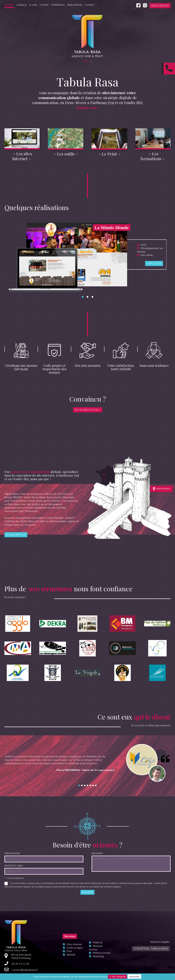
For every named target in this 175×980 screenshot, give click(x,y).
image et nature (93, 785)
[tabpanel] (88, 254)
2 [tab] (87, 297)
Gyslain (82, 785)
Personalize (134, 977)
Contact (90, 5)
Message (97, 853)
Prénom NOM (12, 853)
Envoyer (87, 892)
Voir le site (154, 263)
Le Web (33, 5)
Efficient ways (85, 785)
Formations (58, 5)
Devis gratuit (160, 6)
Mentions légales (160, 942)
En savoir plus (16, 535)
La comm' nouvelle (96, 785)
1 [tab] (83, 297)
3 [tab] (92, 297)
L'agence (21, 5)
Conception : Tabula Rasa (151, 949)
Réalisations (75, 5)
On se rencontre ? (88, 410)
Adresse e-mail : (14, 866)
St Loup (79, 785)
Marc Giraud (90, 785)
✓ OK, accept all (117, 977)
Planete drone (87, 785)
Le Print (44, 5)
